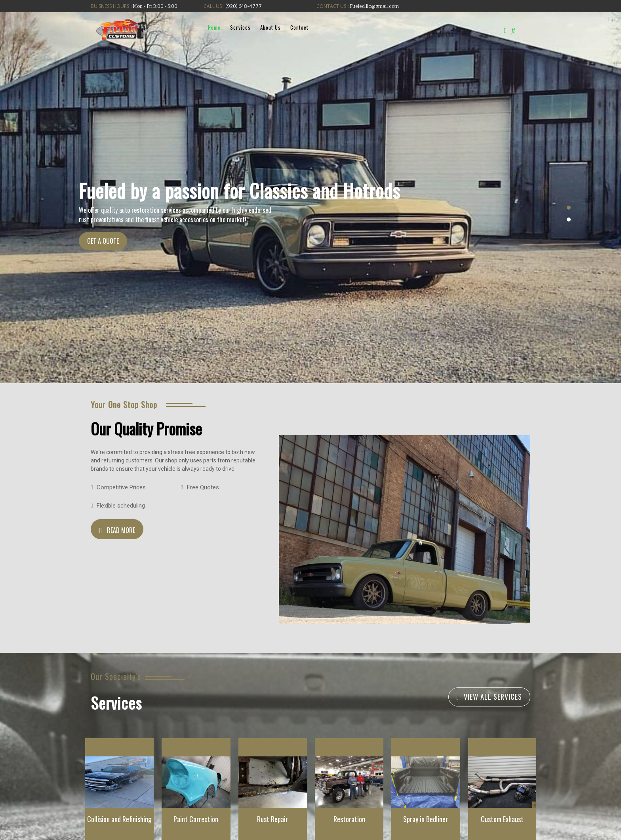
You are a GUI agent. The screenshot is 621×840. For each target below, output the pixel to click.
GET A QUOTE (103, 241)
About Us (270, 27)
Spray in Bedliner (426, 819)
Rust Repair (272, 819)
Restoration (349, 819)
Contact (299, 27)
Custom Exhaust (502, 819)
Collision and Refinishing (119, 819)
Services (240, 27)
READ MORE (121, 530)
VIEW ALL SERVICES (493, 697)
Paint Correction (196, 819)
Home (214, 27)
